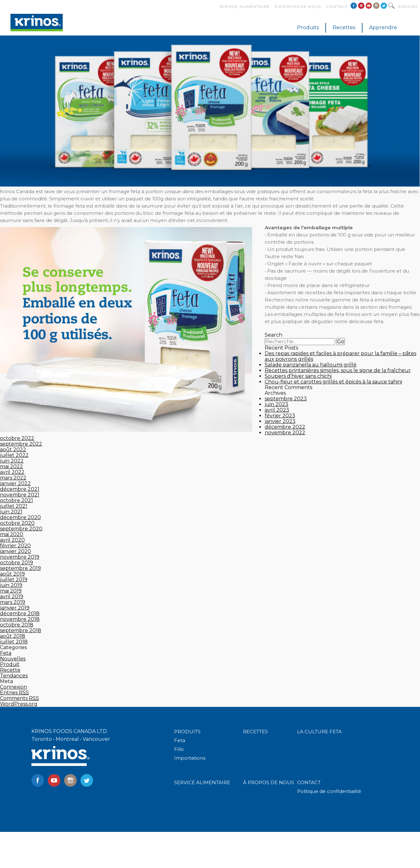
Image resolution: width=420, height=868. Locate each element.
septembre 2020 (21, 529)
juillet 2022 (14, 455)
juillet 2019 (14, 580)
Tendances (14, 676)
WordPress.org (19, 704)
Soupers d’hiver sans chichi (298, 376)
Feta (6, 653)
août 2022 (13, 450)
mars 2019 (13, 602)
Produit (10, 664)
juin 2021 (11, 512)
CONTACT (309, 782)
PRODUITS (187, 732)
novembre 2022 (285, 433)
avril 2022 (12, 472)
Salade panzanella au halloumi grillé (311, 365)
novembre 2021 (20, 495)
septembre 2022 (21, 444)
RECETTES (255, 732)
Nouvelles (13, 659)
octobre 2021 (17, 500)
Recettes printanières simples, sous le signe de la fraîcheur (338, 370)
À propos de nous (298, 6)
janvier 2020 (16, 551)
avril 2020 (12, 540)
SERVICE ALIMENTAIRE (202, 782)
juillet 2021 (14, 506)
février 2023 (280, 416)
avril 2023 (277, 410)
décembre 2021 (20, 489)
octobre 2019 (17, 563)
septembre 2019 (20, 568)
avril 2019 (12, 597)
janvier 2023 (280, 421)
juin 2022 (12, 461)
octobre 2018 (17, 625)
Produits (308, 27)
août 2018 (13, 636)
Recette (10, 670)
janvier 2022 (15, 483)
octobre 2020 (17, 523)
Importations (190, 758)
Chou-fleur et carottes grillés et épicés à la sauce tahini (333, 382)
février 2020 (15, 546)
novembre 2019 (20, 557)
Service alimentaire (244, 6)
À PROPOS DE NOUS (268, 782)
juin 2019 (11, 585)
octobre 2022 (17, 438)
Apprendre (383, 27)
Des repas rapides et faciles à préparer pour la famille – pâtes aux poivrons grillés (340, 356)
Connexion (14, 687)
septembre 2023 (286, 399)
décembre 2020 (20, 517)
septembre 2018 (21, 630)
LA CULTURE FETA (319, 732)
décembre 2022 (285, 427)
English (408, 6)
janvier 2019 (15, 608)
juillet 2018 (14, 642)
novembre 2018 (20, 619)
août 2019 (12, 574)
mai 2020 (12, 534)
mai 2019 (11, 591)
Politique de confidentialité (329, 791)
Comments (19, 698)
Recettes (344, 27)
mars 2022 (13, 478)
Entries (14, 693)
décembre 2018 (20, 613)
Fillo (179, 749)
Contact (337, 6)
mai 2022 (11, 467)
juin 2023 (276, 404)
